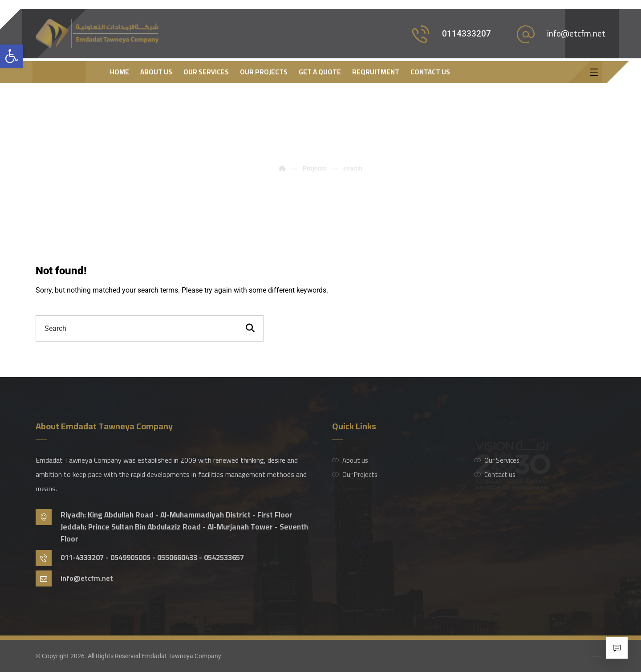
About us (350, 460)
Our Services (497, 460)
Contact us (495, 474)
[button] (12, 56)
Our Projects (355, 474)
